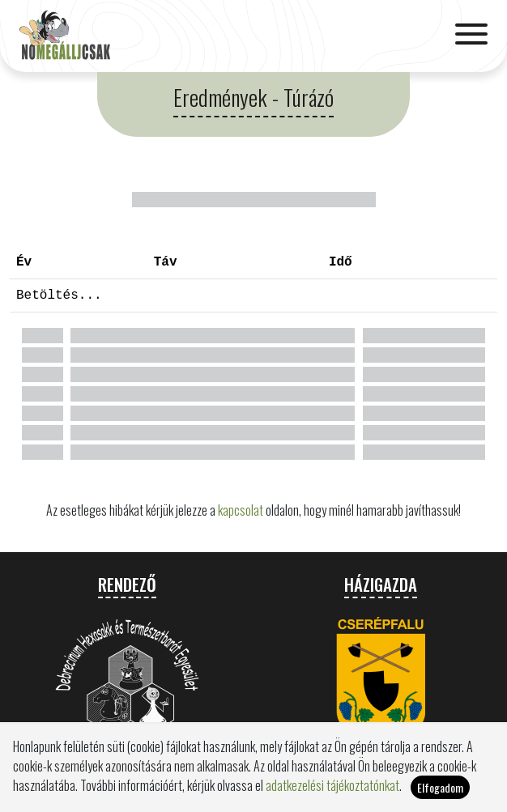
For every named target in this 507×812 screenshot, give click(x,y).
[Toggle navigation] (471, 36)
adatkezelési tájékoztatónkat (332, 795)
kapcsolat (241, 510)
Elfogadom (440, 797)
